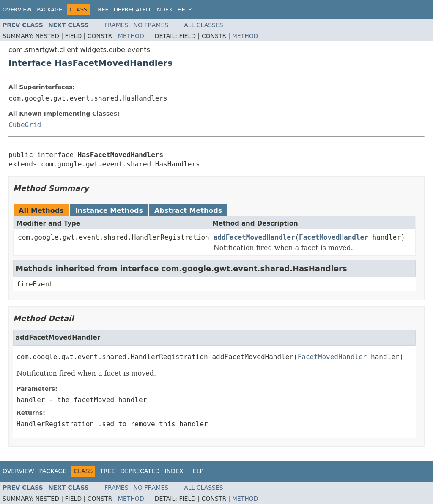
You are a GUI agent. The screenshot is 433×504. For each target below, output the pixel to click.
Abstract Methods (188, 211)
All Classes (204, 25)
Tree (101, 10)
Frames (116, 25)
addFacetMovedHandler (254, 237)
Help (185, 10)
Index (164, 10)
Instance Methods (109, 211)
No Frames (151, 25)
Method (131, 36)
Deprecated (132, 10)
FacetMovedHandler (334, 237)
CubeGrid (25, 125)
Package (49, 10)
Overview (17, 10)
